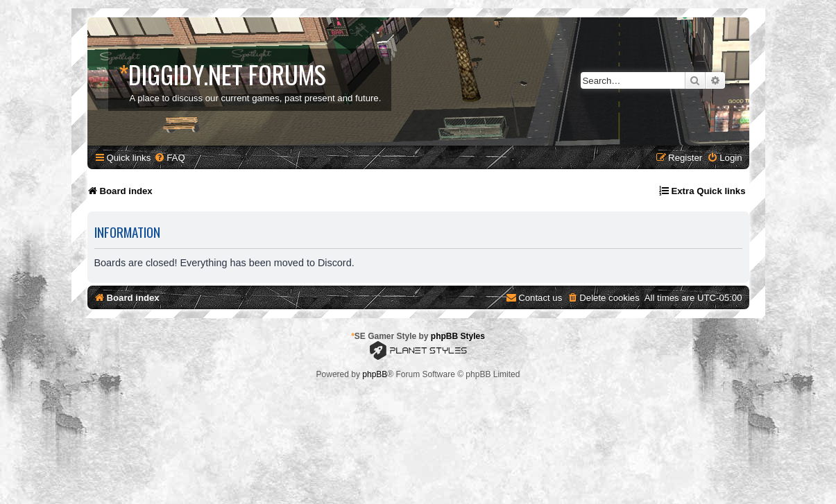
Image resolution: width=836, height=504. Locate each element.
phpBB (375, 374)
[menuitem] (169, 158)
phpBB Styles (458, 336)
